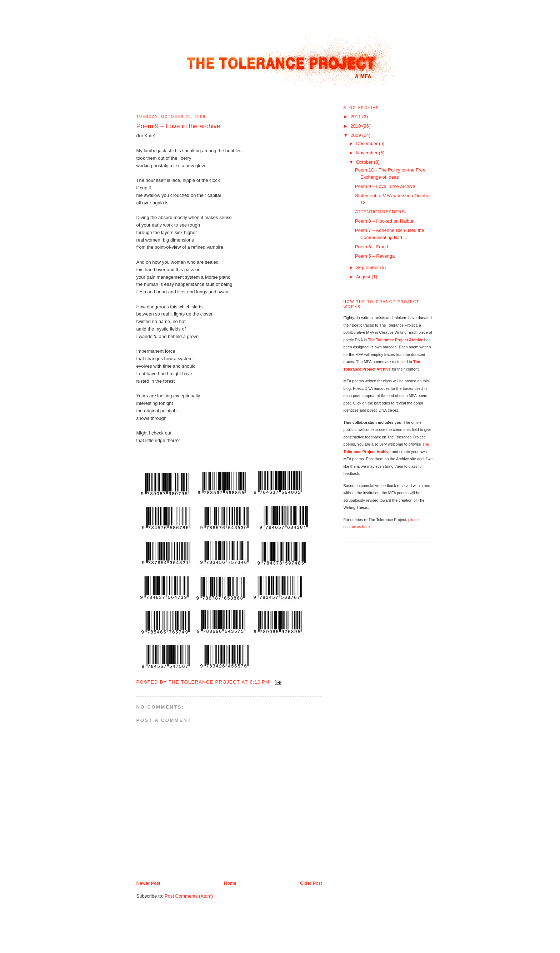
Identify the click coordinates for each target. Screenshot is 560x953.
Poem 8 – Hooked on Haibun (385, 221)
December (367, 143)
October (365, 162)
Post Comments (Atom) (189, 896)
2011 (357, 117)
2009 (357, 135)
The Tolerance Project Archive (396, 340)
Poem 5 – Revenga (375, 256)
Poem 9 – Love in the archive (385, 186)
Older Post (311, 883)
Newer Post (148, 883)
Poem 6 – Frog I (372, 247)
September (368, 267)
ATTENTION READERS (380, 212)
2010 (357, 126)
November (367, 153)
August (364, 277)
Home (230, 883)
